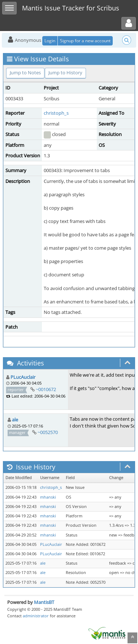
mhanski (48, 497)
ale (15, 420)
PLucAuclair (23, 377)
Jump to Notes (25, 73)
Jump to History (65, 73)
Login (50, 41)
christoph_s (56, 113)
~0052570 (48, 432)
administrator (36, 616)
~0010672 (46, 389)
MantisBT (44, 602)
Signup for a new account (85, 41)
